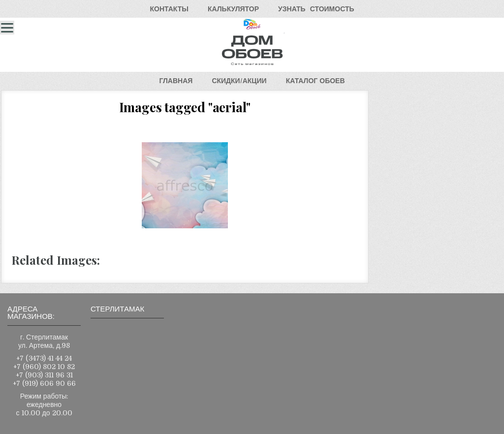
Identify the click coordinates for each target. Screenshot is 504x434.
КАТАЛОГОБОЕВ (315, 81)
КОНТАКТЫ (169, 9)
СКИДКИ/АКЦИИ (239, 81)
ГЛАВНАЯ (176, 81)
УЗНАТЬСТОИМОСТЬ (316, 9)
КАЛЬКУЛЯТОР (233, 9)
